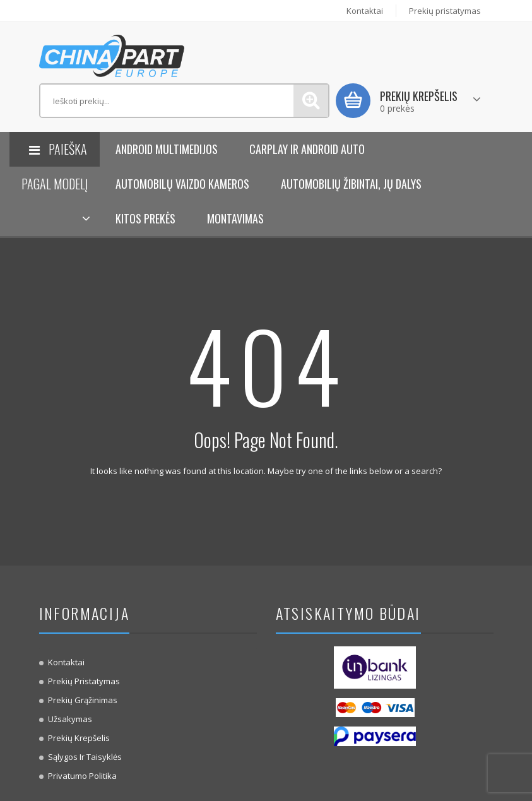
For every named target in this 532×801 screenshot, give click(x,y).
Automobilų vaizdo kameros (182, 184)
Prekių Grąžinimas (83, 700)
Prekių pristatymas (445, 11)
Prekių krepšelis (79, 738)
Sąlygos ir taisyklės (85, 757)
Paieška (311, 101)
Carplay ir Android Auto (307, 149)
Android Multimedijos (167, 149)
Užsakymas (70, 719)
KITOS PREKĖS (145, 218)
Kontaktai (365, 11)
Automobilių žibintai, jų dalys (351, 184)
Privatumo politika (82, 776)
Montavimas (235, 218)
